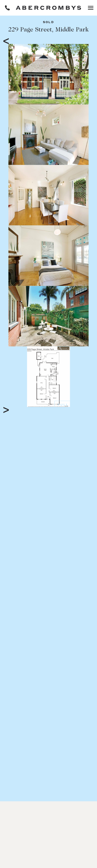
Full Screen (72, 405)
